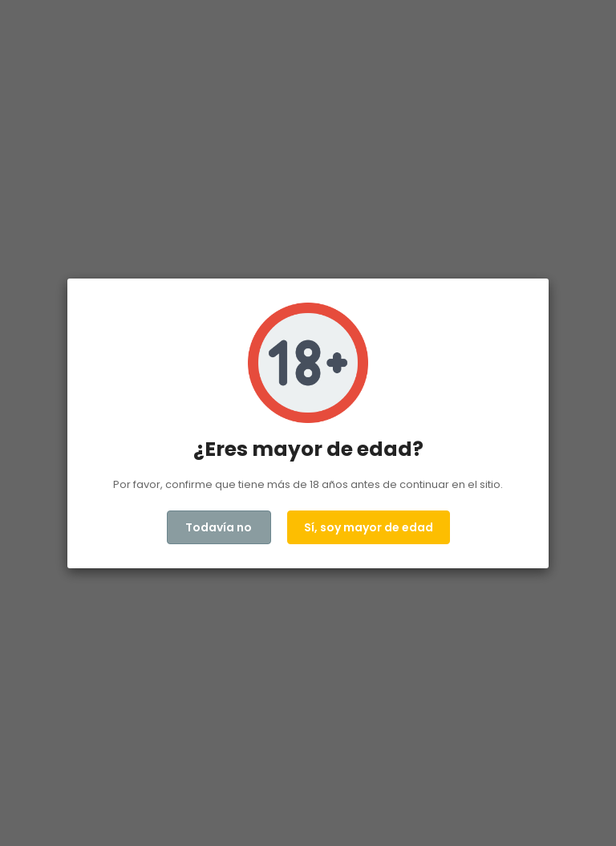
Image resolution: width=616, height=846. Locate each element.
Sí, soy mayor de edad (369, 527)
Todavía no (219, 527)
